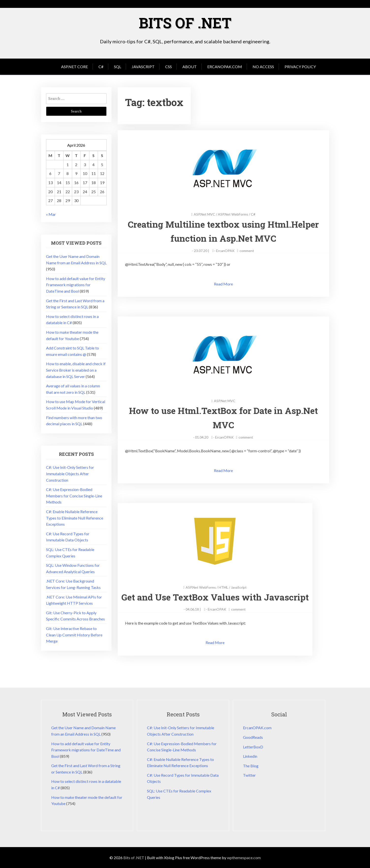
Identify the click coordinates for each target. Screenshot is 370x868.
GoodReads (253, 737)
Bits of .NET (185, 23)
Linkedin (250, 756)
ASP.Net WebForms (233, 214)
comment (247, 250)
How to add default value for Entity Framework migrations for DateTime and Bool (76, 284)
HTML (225, 587)
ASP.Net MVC (204, 214)
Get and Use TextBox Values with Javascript (217, 597)
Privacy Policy (300, 66)
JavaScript (143, 66)
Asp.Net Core (74, 66)
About (190, 66)
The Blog (251, 765)
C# (101, 66)
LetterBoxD (253, 747)
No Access (263, 66)
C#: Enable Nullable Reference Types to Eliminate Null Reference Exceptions (75, 518)
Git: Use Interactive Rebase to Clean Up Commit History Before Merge (74, 634)
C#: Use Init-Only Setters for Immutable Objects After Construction (70, 473)
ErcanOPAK (225, 250)
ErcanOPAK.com (225, 66)
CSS (169, 66)
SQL (118, 66)
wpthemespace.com (244, 857)
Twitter (249, 775)
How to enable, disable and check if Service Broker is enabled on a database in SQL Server (76, 370)
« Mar (51, 214)
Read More (223, 284)
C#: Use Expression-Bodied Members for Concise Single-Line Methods (74, 495)
